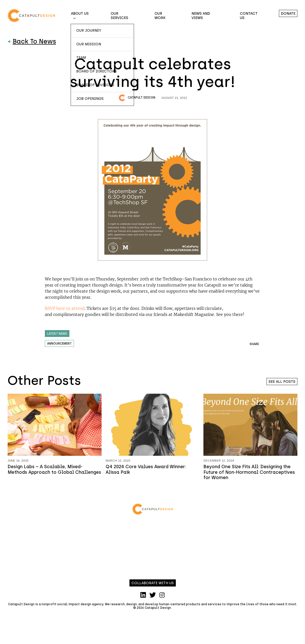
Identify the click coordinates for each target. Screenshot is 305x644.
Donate (288, 14)
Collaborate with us (153, 583)
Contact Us (249, 16)
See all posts (282, 382)
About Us (80, 14)
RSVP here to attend (65, 308)
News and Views (201, 16)
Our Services (119, 16)
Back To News (32, 41)
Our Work (160, 16)
